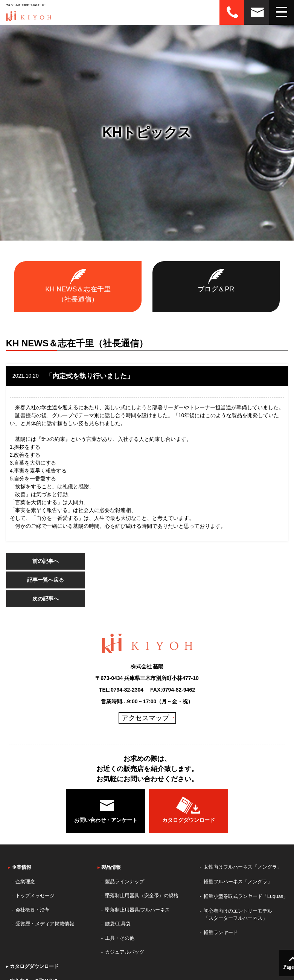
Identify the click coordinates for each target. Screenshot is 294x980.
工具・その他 (120, 938)
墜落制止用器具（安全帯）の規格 (142, 895)
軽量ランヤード (221, 932)
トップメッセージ (35, 895)
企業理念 (25, 882)
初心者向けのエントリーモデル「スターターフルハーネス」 (238, 915)
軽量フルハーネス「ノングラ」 (238, 882)
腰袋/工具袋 (118, 924)
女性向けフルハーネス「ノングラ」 (243, 867)
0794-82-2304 (127, 690)
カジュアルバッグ (125, 952)
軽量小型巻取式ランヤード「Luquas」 (246, 896)
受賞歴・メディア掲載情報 (45, 924)
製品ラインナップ (125, 882)
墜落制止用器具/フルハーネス (138, 910)
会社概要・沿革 (33, 910)
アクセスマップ (145, 718)
